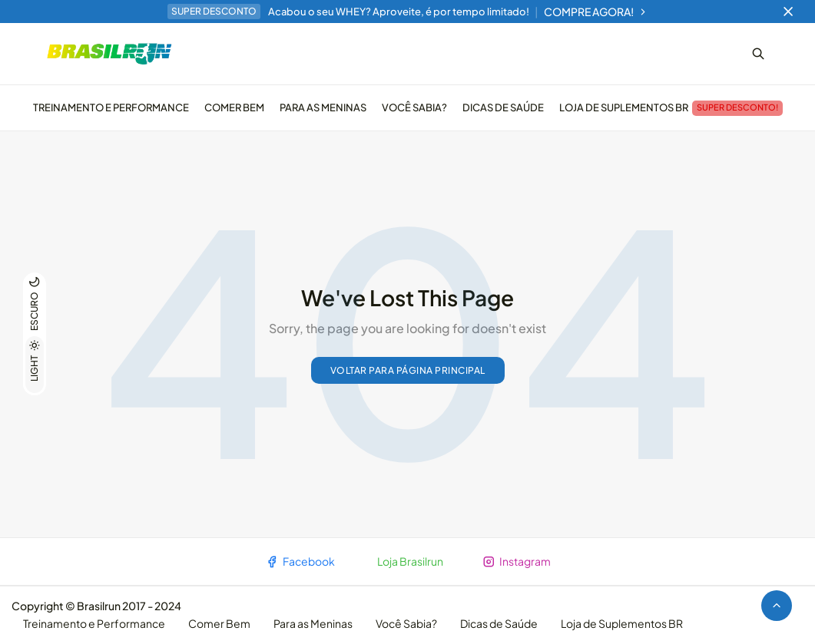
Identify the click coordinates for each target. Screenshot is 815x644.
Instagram (516, 561)
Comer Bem (234, 107)
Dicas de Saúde (503, 107)
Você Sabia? (414, 107)
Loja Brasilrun (410, 561)
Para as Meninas (323, 107)
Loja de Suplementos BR (671, 108)
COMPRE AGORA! (596, 12)
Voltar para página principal (408, 370)
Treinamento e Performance (111, 107)
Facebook (300, 561)
